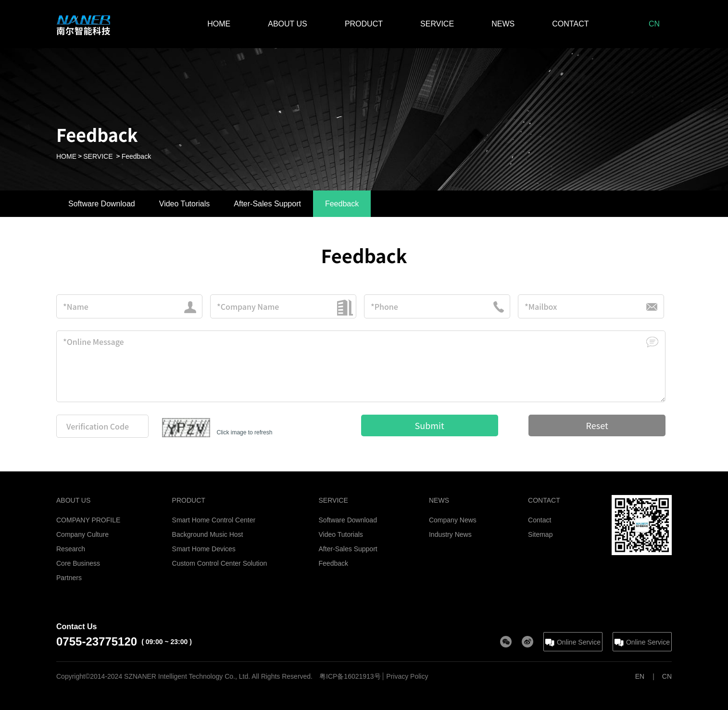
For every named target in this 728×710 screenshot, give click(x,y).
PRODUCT (364, 24)
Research (71, 549)
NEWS (503, 24)
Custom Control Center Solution (220, 563)
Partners (69, 578)
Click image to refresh (244, 432)
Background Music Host (208, 534)
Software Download (348, 520)
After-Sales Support (348, 549)
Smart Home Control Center (214, 520)
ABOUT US (288, 24)
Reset (597, 425)
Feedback (136, 156)
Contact (540, 520)
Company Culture (82, 534)
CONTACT (570, 24)
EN (640, 676)
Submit (430, 425)
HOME (219, 24)
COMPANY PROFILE (88, 520)
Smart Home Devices (204, 549)
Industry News (450, 534)
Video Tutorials (341, 534)
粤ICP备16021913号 (350, 676)
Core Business (78, 563)
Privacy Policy (407, 676)
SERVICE (437, 24)
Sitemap (540, 534)
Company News (453, 520)
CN (654, 24)
